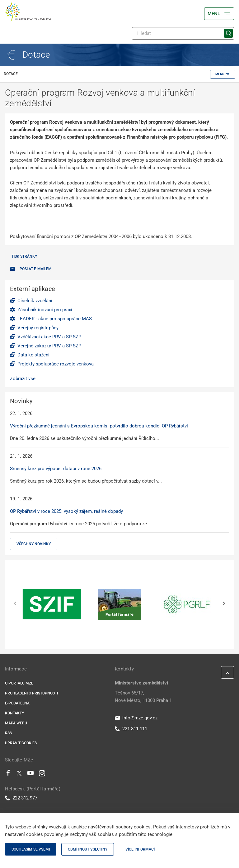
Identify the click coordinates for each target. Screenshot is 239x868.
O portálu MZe (19, 683)
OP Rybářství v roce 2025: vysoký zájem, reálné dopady (66, 511)
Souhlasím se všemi (31, 849)
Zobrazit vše (23, 379)
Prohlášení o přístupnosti (31, 693)
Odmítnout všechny (88, 849)
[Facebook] (8, 775)
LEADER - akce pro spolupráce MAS (55, 319)
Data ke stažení (33, 355)
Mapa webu (16, 723)
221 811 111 (131, 729)
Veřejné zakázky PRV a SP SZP (49, 346)
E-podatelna (17, 703)
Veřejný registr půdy (38, 328)
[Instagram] (42, 775)
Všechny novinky (34, 544)
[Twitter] (19, 775)
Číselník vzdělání (35, 301)
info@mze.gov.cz (136, 718)
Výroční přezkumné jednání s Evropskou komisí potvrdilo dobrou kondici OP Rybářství (99, 426)
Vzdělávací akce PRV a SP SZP (49, 337)
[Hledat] (183, 33)
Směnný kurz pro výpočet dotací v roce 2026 (56, 469)
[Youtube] (31, 775)
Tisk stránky (24, 256)
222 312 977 (21, 798)
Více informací (140, 849)
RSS (8, 733)
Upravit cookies (21, 743)
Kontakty (14, 713)
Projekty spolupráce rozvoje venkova (56, 364)
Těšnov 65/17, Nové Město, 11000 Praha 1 (143, 697)
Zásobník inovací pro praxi (45, 310)
